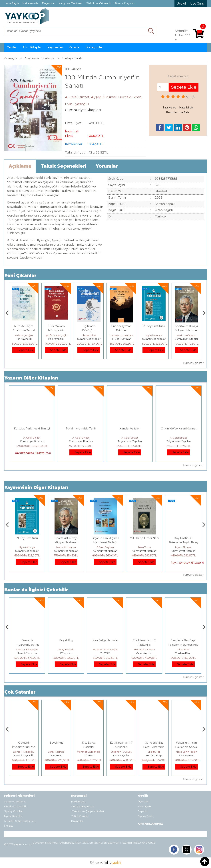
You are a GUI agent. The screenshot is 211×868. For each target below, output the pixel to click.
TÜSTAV (144, 653)
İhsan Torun (183, 547)
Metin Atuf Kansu (105, 547)
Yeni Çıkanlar (20, 275)
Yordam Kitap (186, 755)
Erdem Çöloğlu (56, 335)
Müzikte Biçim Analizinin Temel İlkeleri (56, 330)
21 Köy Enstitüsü (186, 326)
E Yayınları (24, 339)
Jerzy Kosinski (105, 649)
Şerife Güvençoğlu (89, 335)
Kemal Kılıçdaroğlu (27, 649)
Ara (151, 31)
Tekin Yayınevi (27, 653)
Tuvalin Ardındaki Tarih (81, 429)
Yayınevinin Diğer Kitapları (36, 488)
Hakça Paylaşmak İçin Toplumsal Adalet (24, 747)
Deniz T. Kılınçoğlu (66, 649)
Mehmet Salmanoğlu (144, 649)
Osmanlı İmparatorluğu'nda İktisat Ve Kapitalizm (66, 645)
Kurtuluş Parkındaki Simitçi (32, 429)
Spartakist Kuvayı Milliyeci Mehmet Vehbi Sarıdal (105, 542)
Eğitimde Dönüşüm (27, 538)
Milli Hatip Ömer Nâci (183, 538)
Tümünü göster (193, 363)
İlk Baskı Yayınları (154, 339)
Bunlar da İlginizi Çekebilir (36, 590)
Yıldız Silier (186, 752)
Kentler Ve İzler (130, 429)
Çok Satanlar (20, 692)
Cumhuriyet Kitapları (122, 339)
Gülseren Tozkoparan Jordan (159, 335)
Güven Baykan (144, 547)
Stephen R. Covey (183, 649)
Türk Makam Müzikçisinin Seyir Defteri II (89, 330)
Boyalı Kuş (105, 640)
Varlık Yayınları (183, 653)
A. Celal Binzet (32, 438)
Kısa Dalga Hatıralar (144, 640)
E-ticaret (97, 862)
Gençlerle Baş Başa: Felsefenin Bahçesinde (186, 747)
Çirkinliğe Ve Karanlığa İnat (179, 429)
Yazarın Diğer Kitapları (31, 378)
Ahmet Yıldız (121, 335)
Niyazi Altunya (186, 335)
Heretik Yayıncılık (66, 653)
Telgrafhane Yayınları (130, 441)
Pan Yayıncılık (56, 339)
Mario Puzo (24, 335)
